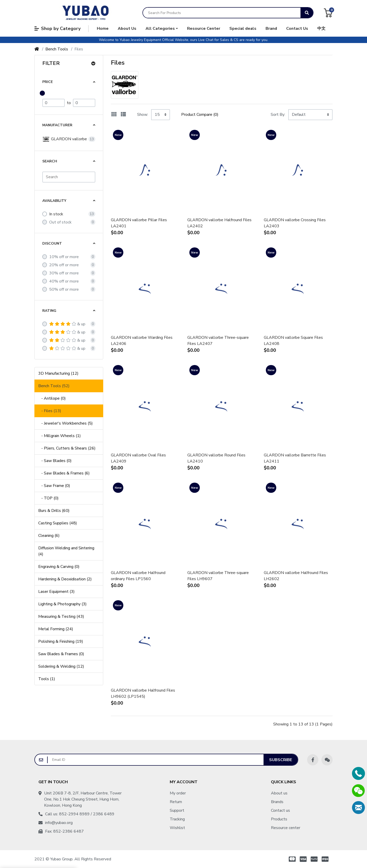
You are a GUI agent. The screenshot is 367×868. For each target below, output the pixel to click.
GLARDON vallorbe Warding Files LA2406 (142, 341)
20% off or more (64, 265)
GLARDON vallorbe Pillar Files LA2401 (139, 223)
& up (67, 324)
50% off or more (64, 289)
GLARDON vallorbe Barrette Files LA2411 (295, 458)
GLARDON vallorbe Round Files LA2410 (216, 458)
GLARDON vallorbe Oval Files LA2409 (138, 458)
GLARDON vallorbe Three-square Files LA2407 (218, 341)
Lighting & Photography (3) (62, 604)
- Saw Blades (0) (55, 461)
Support (177, 810)
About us (279, 793)
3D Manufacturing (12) (58, 373)
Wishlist (177, 828)
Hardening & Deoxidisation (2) (65, 579)
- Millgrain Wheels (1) (60, 436)
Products (279, 819)
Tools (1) (47, 679)
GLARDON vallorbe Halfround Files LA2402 (219, 223)
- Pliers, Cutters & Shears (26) (67, 448)
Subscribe (281, 760)
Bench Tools (57, 49)
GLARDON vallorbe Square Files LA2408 (293, 341)
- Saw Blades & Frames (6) (64, 473)
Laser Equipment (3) (56, 592)
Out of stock (60, 222)
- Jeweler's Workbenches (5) (65, 423)
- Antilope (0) (52, 398)
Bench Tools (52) (54, 386)
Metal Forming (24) (56, 629)
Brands (277, 802)
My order (178, 793)
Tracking (177, 819)
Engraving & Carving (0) (59, 567)
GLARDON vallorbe (65, 139)
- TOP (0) (48, 498)
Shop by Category (57, 29)
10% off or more (64, 257)
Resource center (286, 828)
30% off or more (64, 273)
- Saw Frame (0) (54, 486)
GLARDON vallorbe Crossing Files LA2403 (295, 223)
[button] (162, 29)
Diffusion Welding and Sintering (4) (66, 551)
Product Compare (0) (200, 115)
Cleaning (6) (49, 536)
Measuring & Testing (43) (61, 617)
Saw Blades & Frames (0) (61, 654)
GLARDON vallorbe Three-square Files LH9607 (218, 576)
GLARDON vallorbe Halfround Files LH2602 (296, 576)
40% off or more (64, 281)
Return (176, 802)
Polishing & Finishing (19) (61, 641)
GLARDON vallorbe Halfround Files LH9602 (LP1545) (143, 693)
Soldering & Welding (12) (61, 666)
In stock (56, 214)
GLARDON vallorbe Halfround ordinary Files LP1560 (138, 576)
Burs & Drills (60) (54, 511)
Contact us (280, 810)
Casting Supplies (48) (58, 523)
